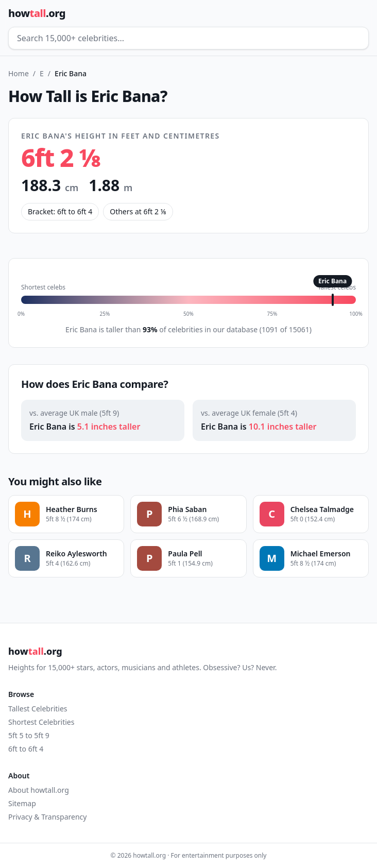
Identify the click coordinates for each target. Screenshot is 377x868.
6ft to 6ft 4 (26, 749)
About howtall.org (39, 790)
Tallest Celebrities (38, 709)
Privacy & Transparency (47, 817)
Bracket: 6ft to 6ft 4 (60, 211)
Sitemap (22, 803)
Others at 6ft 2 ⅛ (138, 211)
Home (19, 73)
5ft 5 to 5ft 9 (29, 735)
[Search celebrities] (188, 38)
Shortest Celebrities (41, 722)
